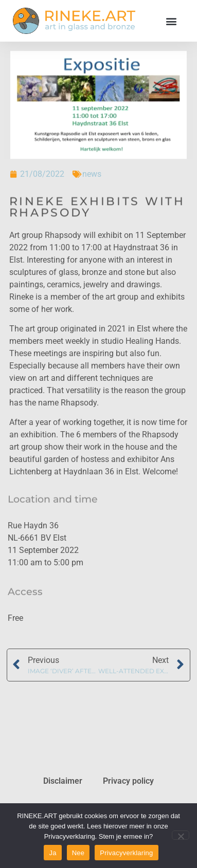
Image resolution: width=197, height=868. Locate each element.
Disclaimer (63, 781)
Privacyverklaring (126, 853)
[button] (171, 21)
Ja (52, 853)
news (92, 174)
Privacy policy (128, 781)
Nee (78, 853)
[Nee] (181, 835)
